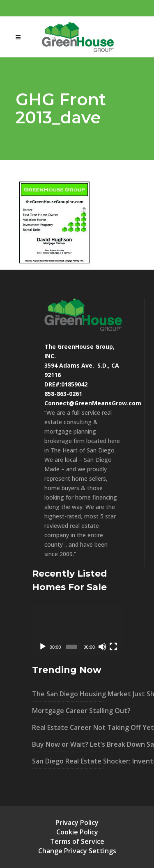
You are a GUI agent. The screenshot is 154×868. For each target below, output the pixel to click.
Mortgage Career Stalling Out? (68, 711)
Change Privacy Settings (77, 851)
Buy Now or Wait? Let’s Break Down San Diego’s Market (68, 744)
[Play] (43, 647)
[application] (77, 629)
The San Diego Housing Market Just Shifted (68, 694)
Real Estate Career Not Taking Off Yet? (68, 727)
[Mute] (102, 647)
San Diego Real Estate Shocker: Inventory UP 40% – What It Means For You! (68, 761)
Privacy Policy (77, 823)
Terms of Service (77, 841)
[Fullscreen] (113, 647)
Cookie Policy (77, 832)
